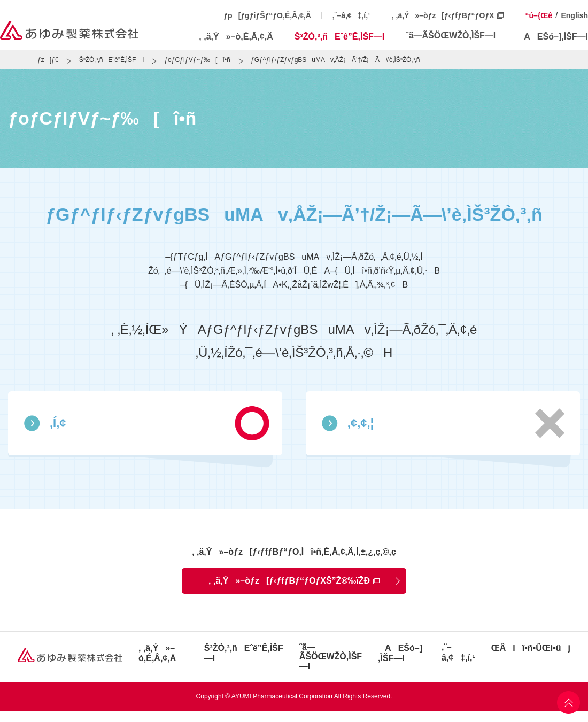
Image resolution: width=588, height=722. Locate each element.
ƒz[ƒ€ (48, 60)
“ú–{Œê (539, 15)
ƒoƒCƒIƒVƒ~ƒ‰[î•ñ (197, 60)
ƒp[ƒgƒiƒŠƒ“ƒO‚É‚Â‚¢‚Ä (267, 15)
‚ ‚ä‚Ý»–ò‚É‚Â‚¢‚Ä (236, 37)
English (574, 15)
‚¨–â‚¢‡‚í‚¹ (351, 15)
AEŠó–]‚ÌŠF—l (552, 37)
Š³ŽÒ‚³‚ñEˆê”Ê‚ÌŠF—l (340, 37)
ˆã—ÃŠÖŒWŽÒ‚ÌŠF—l (451, 36)
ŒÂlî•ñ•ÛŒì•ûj (531, 648)
